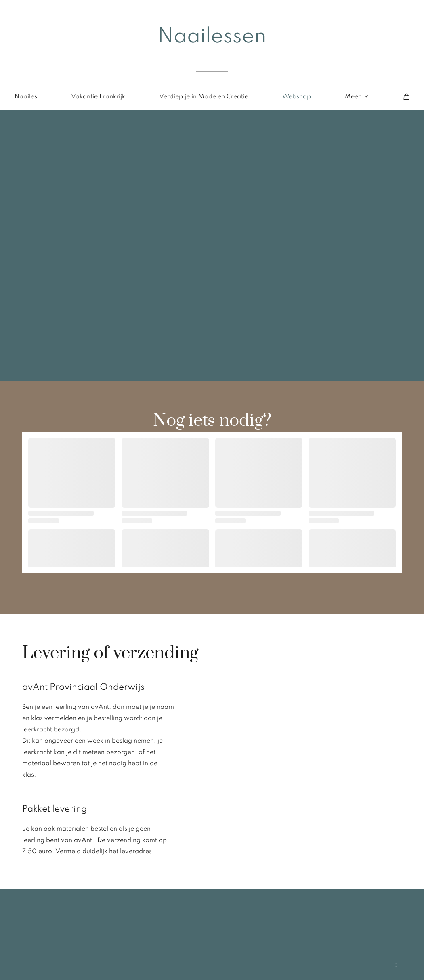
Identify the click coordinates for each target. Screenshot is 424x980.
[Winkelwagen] (407, 97)
